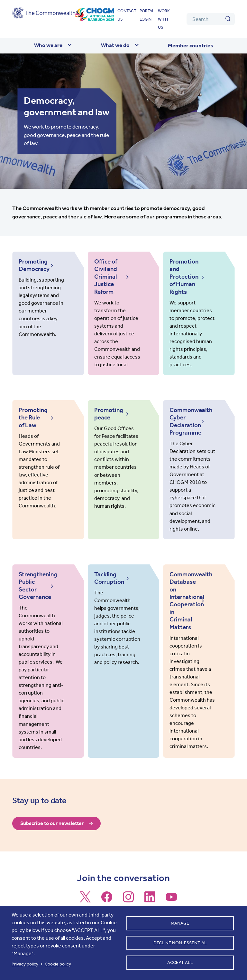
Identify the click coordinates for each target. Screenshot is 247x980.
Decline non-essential (180, 943)
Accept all (180, 964)
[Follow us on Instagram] (128, 891)
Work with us (164, 19)
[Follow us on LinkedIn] (150, 891)
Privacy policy (25, 964)
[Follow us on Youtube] (171, 891)
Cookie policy (58, 964)
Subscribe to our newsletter (54, 815)
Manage (180, 922)
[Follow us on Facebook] (107, 891)
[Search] (211, 19)
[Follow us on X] (85, 891)
